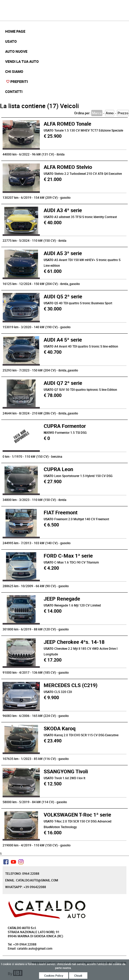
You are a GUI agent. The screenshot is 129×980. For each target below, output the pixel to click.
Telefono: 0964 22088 (22, 873)
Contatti (14, 92)
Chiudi (78, 976)
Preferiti (19, 81)
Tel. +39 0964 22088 (22, 944)
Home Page (15, 31)
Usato (11, 41)
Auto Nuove (16, 51)
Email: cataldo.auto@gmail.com (32, 880)
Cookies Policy (54, 976)
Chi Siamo (14, 71)
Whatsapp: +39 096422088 (26, 887)
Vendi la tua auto (22, 61)
